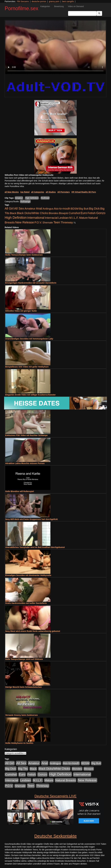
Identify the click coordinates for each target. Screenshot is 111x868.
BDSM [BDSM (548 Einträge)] (75, 209)
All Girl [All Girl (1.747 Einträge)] (9, 209)
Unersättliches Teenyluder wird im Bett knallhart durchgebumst (35, 547)
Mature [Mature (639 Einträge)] (84, 218)
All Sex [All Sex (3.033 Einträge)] (19, 208)
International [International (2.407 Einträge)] (36, 218)
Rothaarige (25, 201)
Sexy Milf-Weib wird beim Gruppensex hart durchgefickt (31, 519)
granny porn (54, 1)
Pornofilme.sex (21, 8)
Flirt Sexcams (23, 1)
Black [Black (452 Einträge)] (13, 213)
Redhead (45, 198)
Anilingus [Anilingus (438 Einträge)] (48, 209)
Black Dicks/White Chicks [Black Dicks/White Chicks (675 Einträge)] (32, 213)
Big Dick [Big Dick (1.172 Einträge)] (94, 208)
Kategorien (45, 6)
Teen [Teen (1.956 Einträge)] (57, 222)
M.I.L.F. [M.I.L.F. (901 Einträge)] (74, 218)
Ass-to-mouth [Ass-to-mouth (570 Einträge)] (62, 209)
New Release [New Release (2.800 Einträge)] (25, 222)
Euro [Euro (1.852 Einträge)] (84, 213)
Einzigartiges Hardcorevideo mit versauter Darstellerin (31, 283)
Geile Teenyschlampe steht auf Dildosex (24, 659)
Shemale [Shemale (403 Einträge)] (48, 222)
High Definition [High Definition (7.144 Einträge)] (16, 218)
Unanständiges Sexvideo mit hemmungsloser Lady (29, 339)
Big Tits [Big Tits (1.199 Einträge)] (23, 769)
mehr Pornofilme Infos (14, 186)
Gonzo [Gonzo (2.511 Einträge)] (101, 213)
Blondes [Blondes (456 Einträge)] (54, 213)
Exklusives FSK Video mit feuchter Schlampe (26, 435)
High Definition (32, 198)
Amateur (19, 198)
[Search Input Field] (82, 13)
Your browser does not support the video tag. (56, 47)
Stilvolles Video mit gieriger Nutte (21, 311)
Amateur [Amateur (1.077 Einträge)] (30, 208)
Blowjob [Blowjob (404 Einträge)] (63, 213)
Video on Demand (76, 6)
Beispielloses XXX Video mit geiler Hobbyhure (27, 367)
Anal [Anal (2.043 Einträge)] (39, 208)
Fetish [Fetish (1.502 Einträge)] (92, 213)
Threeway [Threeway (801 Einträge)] (67, 222)
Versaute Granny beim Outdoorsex (21, 715)
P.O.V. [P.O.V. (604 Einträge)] (38, 222)
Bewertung (59, 6)
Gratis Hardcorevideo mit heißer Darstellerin (26, 603)
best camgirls (68, 1)
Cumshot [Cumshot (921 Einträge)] (74, 213)
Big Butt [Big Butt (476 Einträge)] (84, 209)
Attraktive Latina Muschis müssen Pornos (25, 463)
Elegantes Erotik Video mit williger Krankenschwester (30, 395)
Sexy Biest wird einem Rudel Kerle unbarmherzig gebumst (33, 631)
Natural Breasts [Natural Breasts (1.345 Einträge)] (66, 780)
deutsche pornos (39, 1)
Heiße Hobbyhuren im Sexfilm (19, 743)
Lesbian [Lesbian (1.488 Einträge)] (64, 218)
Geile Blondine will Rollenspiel (20, 491)
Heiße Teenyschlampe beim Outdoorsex (24, 255)
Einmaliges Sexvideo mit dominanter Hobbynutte (28, 575)
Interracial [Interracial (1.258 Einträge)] (51, 218)
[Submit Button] (99, 13)
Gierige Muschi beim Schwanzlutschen (23, 687)
